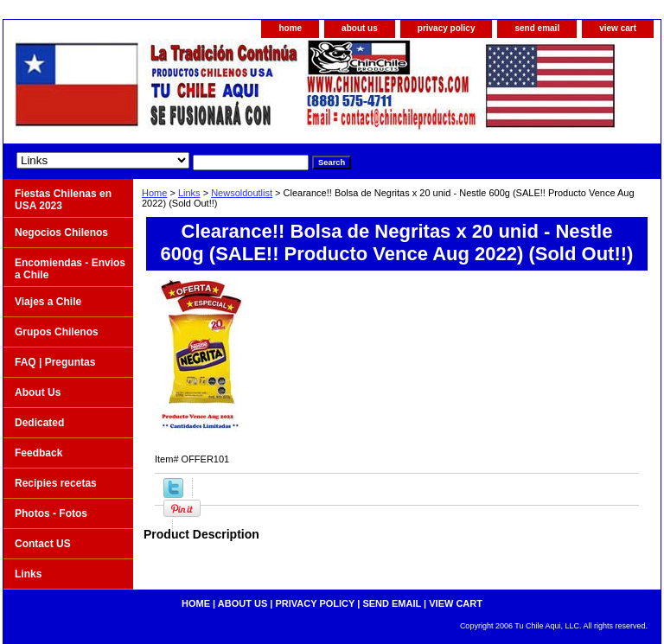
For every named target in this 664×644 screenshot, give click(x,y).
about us (360, 28)
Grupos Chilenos (57, 332)
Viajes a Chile (48, 302)
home (290, 28)
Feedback (38, 453)
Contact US (43, 544)
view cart (618, 28)
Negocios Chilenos (61, 233)
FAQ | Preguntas (55, 362)
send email (537, 28)
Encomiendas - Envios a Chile (70, 269)
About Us (38, 392)
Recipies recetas (56, 483)
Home (154, 193)
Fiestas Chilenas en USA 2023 (63, 200)
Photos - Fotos (51, 513)
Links (189, 193)
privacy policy (447, 28)
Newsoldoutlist (242, 193)
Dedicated (39, 423)
